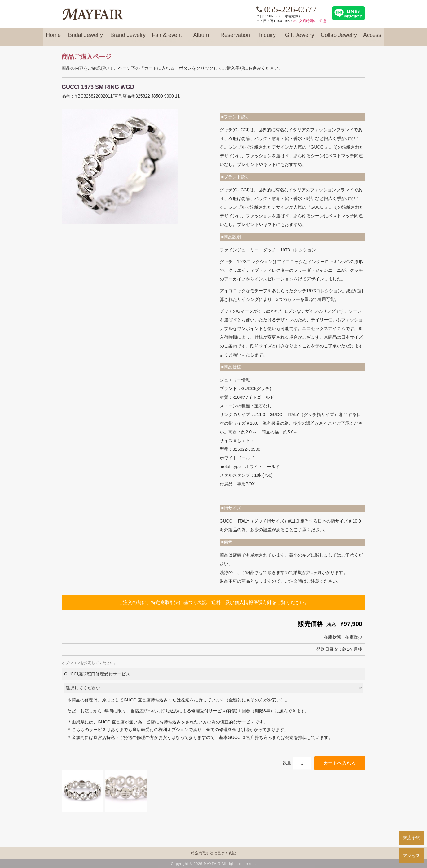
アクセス (412, 856)
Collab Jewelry (339, 38)
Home (53, 38)
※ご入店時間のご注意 (310, 21)
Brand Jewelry (128, 38)
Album (201, 38)
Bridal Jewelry (86, 38)
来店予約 (412, 838)
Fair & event (167, 38)
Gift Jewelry (300, 38)
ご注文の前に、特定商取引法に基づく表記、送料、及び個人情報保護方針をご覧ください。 (214, 602)
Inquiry (267, 38)
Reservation (235, 38)
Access (372, 38)
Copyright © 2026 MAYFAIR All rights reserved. (214, 864)
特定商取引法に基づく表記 (214, 853)
